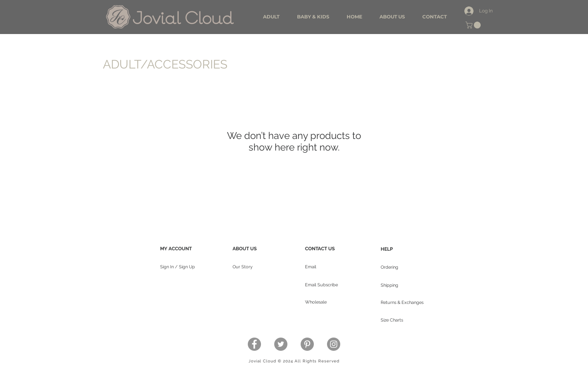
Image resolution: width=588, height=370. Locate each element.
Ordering (389, 267)
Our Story (243, 267)
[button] (474, 25)
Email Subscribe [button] (321, 285)
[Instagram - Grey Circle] (334, 344)
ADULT (122, 64)
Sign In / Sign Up (178, 267)
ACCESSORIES (187, 64)
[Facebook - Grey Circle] (254, 344)
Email (311, 267)
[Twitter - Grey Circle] (281, 344)
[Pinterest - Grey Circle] (307, 344)
